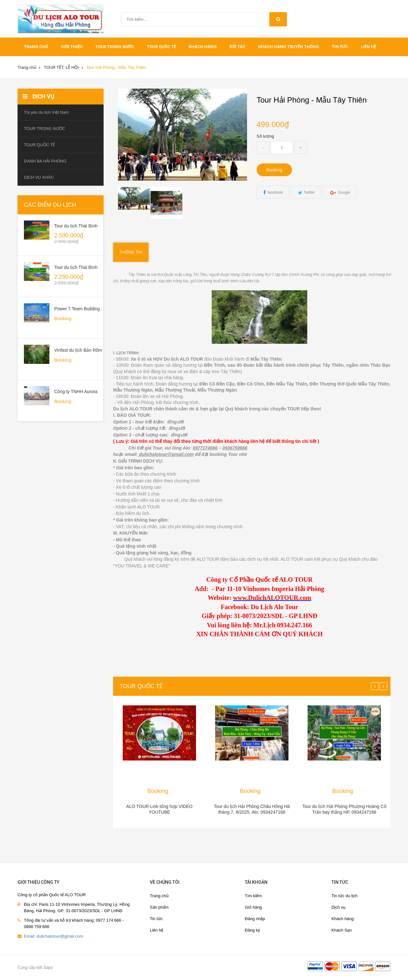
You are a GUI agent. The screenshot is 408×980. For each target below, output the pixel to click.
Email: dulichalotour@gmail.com (54, 936)
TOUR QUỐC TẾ (161, 47)
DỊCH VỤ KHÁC (39, 177)
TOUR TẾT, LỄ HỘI (61, 67)
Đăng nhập (255, 919)
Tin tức (156, 919)
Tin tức (340, 47)
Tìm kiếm (253, 896)
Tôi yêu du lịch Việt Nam (46, 112)
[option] (134, 198)
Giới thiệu (72, 47)
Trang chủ (36, 47)
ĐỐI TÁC (237, 47)
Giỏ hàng (253, 907)
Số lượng (265, 136)
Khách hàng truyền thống (289, 47)
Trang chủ (159, 896)
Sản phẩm (159, 907)
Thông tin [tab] (131, 252)
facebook (275, 192)
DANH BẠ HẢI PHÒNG (45, 161)
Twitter (309, 192)
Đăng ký (252, 930)
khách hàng (203, 47)
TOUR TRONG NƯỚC (115, 47)
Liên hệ (368, 47)
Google (344, 192)
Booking (274, 170)
